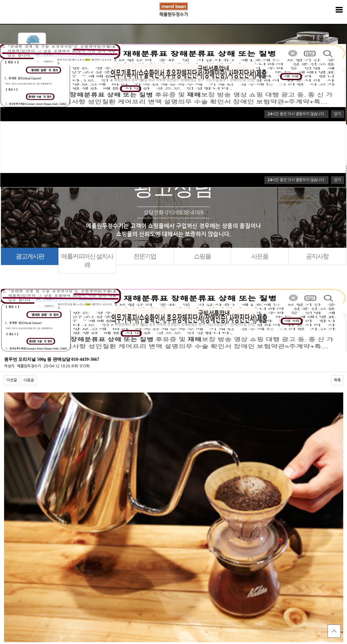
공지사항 (317, 256)
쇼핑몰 (202, 256)
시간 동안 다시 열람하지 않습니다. (296, 180)
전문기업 (145, 256)
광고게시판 (30, 256)
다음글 (29, 380)
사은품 (260, 256)
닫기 (338, 180)
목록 (337, 380)
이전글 (12, 380)
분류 (339, 10)
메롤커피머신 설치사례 (87, 260)
